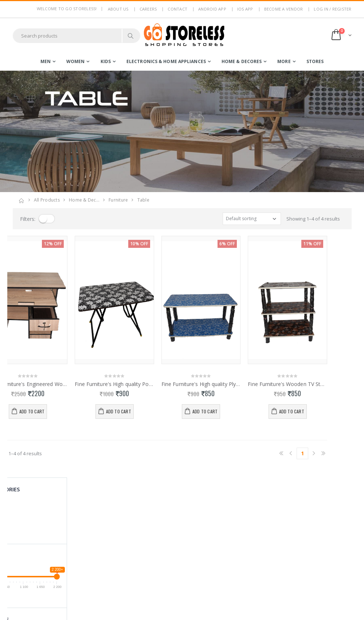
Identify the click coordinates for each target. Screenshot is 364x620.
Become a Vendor (284, 9)
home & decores (242, 61)
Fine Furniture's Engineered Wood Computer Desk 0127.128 (52, 384)
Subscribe (324, 537)
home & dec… (84, 200)
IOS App (245, 9)
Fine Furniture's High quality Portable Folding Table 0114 (139, 384)
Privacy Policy (115, 527)
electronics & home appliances (166, 61)
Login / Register (172, 517)
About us (118, 9)
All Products (47, 200)
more (284, 61)
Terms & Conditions (122, 536)
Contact (177, 9)
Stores (315, 61)
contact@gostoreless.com (41, 569)
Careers (148, 9)
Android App (212, 9)
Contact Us (112, 581)
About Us (110, 517)
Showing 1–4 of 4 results (313, 219)
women (76, 61)
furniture (118, 200)
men (46, 61)
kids (106, 61)
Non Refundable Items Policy (118, 558)
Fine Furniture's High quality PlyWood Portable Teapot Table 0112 (226, 384)
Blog (105, 572)
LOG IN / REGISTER (332, 9)
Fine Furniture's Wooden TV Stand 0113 (312, 384)
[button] (341, 36)
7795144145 (26, 551)
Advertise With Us (120, 609)
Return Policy (115, 546)
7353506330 (53, 551)
